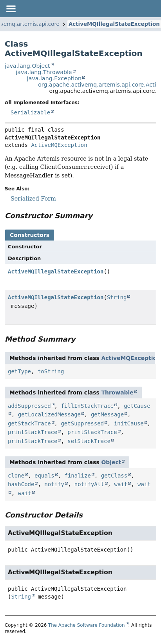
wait (121, 484)
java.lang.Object (27, 66)
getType (19, 371)
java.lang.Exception (54, 78)
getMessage (107, 414)
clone (16, 476)
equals (44, 476)
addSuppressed (29, 406)
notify (54, 484)
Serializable (30, 112)
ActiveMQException (59, 145)
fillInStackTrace (87, 406)
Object (111, 462)
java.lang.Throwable (44, 72)
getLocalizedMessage (49, 414)
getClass (114, 476)
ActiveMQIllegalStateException (114, 24)
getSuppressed (82, 423)
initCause (129, 423)
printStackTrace (33, 432)
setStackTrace (89, 441)
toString (51, 371)
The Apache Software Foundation (87, 625)
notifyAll (89, 484)
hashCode (21, 484)
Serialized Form (33, 199)
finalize (77, 476)
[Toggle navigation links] (11, 9)
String (117, 297)
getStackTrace (29, 423)
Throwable (118, 393)
